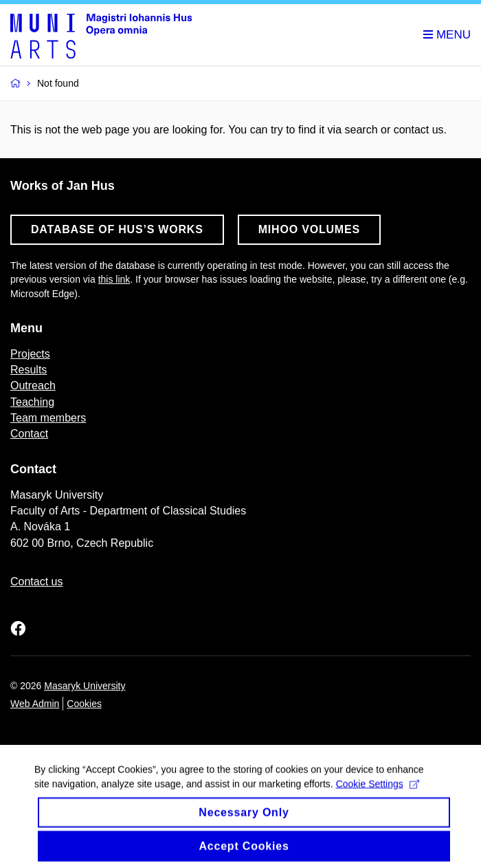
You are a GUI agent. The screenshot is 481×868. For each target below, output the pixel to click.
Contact (29, 434)
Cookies (84, 704)
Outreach (33, 386)
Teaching (32, 402)
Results (29, 370)
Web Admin (35, 704)
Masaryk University (85, 686)
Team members (48, 418)
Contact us (36, 582)
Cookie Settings (378, 790)
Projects (30, 354)
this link (114, 279)
